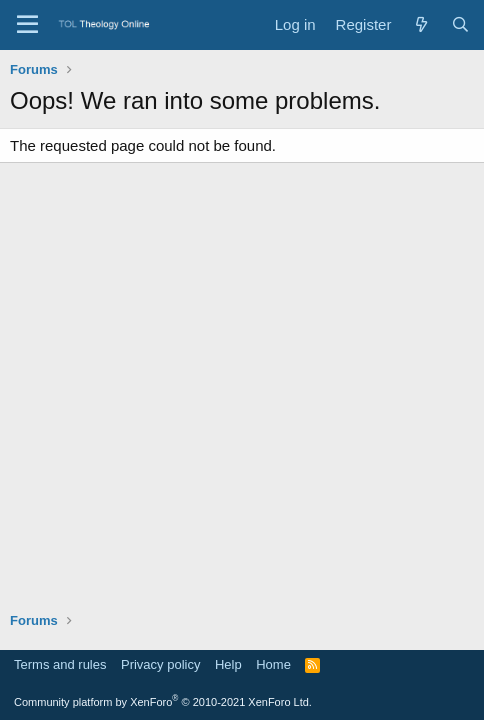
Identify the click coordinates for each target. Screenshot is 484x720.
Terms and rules (60, 664)
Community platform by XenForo (163, 702)
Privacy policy (160, 664)
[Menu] (27, 25)
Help (228, 664)
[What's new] (420, 24)
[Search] (460, 24)
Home (273, 664)
